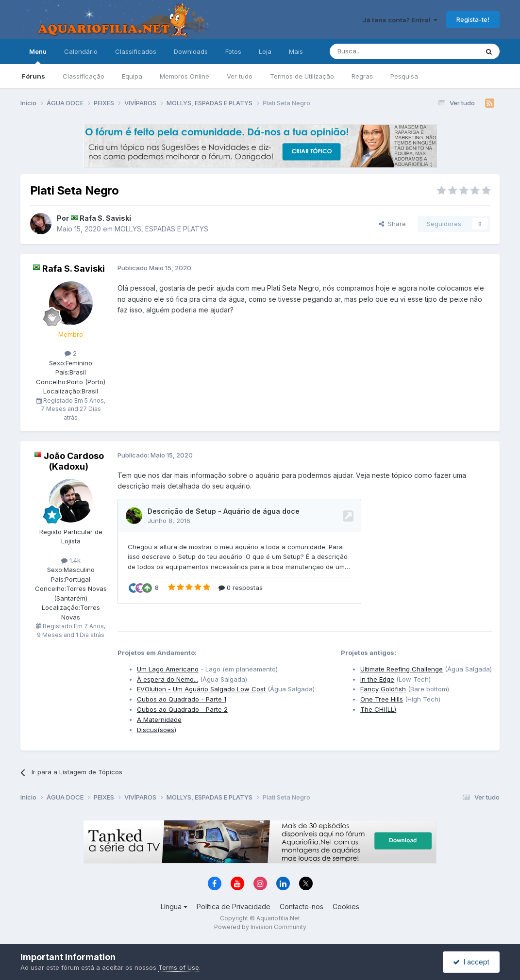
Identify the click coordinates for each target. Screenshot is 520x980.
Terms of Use (179, 967)
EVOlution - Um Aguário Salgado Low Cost (201, 689)
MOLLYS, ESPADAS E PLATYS (161, 229)
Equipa (132, 76)
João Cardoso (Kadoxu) (74, 461)
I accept (471, 962)
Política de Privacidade (234, 906)
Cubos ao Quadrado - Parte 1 (182, 699)
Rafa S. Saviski (105, 218)
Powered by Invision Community (260, 927)
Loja (265, 51)
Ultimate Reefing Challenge (402, 669)
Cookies (346, 906)
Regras (362, 76)
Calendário (81, 51)
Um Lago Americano (168, 669)
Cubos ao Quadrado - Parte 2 (182, 709)
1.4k (71, 560)
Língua (174, 906)
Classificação (84, 76)
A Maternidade (159, 719)
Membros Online (185, 76)
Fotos (233, 51)
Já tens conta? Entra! (400, 20)
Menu (38, 56)
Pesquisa (404, 76)
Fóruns (34, 76)
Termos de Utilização (302, 76)
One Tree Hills (382, 699)
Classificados (136, 51)
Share (392, 224)
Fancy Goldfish (383, 689)
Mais (296, 51)
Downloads (191, 51)
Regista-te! (473, 19)
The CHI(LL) (378, 709)
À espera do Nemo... (168, 679)
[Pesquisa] (379, 51)
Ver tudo (240, 76)
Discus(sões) (157, 730)
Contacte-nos (302, 906)
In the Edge (377, 679)
